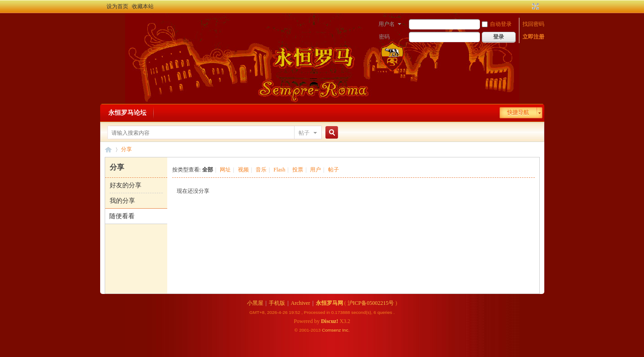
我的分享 (122, 201)
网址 (225, 170)
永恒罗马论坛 (127, 113)
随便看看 (122, 216)
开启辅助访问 (527, 6)
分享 (126, 149)
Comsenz (332, 330)
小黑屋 (255, 303)
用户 (315, 170)
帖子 (304, 133)
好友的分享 (126, 185)
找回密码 (533, 24)
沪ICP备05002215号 (371, 303)
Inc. (346, 330)
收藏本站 (143, 6)
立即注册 (533, 37)
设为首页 (117, 6)
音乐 (261, 170)
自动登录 (497, 24)
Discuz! (329, 321)
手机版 (277, 303)
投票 (298, 170)
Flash (279, 170)
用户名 (387, 24)
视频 (243, 170)
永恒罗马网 (329, 303)
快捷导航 (518, 112)
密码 (384, 37)
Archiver (301, 303)
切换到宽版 (535, 6)
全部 (208, 170)
